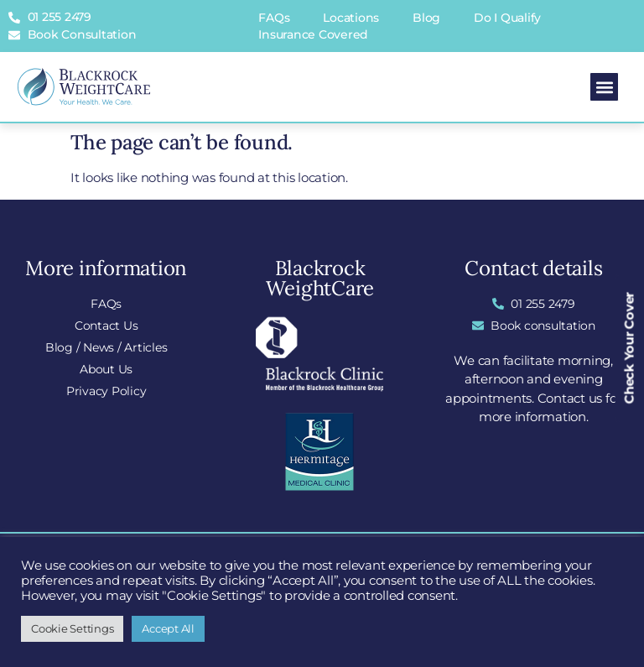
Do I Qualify (507, 18)
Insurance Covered (313, 34)
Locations (351, 18)
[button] (604, 87)
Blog (426, 18)
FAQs (274, 18)
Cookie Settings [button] (72, 628)
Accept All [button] (168, 628)
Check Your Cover (629, 348)
